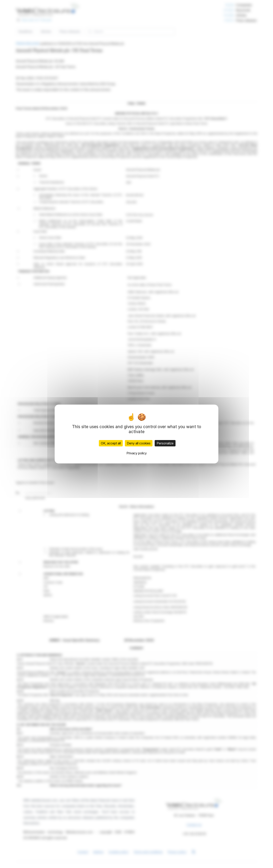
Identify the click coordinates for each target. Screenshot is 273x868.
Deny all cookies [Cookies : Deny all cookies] (139, 443)
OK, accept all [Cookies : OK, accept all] (111, 443)
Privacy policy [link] (137, 453)
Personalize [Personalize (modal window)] (165, 443)
